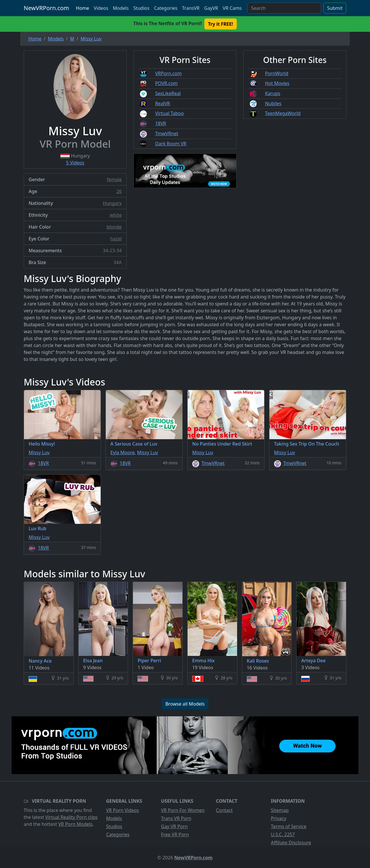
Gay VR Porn (174, 826)
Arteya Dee (313, 661)
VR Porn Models (75, 824)
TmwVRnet (167, 133)
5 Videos (75, 163)
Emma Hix (203, 661)
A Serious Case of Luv (134, 444)
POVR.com (166, 83)
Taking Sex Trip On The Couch (307, 444)
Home (83, 8)
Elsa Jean (93, 661)
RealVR (163, 103)
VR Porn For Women (183, 810)
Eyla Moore (123, 452)
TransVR (191, 8)
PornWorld (277, 73)
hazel (116, 239)
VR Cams (232, 8)
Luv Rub (37, 528)
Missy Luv (39, 452)
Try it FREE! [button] (221, 24)
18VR (161, 123)
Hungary (112, 203)
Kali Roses (258, 661)
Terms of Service (289, 826)
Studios (141, 8)
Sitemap (280, 810)
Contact (224, 810)
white (116, 215)
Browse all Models (185, 704)
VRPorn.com (169, 73)
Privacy (279, 818)
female (114, 179)
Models (121, 8)
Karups (273, 93)
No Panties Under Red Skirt (222, 444)
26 (119, 191)
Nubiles (273, 103)
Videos (101, 8)
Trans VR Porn (176, 818)
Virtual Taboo (170, 113)
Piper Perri (149, 661)
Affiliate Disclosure (291, 843)
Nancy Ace (40, 661)
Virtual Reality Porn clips (71, 817)
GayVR (211, 8)
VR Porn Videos (123, 810)
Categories (166, 8)
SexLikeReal (168, 93)
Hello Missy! (42, 444)
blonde (114, 227)
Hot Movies (277, 83)
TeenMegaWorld (283, 113)
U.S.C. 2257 (283, 834)
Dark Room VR (171, 144)
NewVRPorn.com (46, 8)
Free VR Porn (175, 834)
